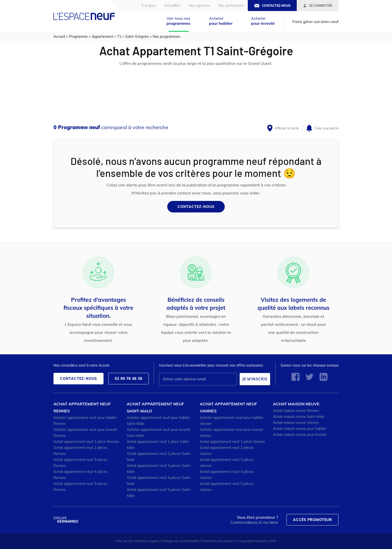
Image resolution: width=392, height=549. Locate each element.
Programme (78, 37)
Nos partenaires (231, 6)
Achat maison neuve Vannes (296, 423)
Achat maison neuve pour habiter (300, 429)
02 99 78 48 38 (128, 379)
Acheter (221, 21)
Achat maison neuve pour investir (300, 435)
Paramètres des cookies (217, 541)
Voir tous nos (178, 21)
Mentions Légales (147, 541)
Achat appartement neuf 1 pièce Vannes (232, 442)
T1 (119, 37)
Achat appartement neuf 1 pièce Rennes (86, 442)
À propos (148, 6)
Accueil (59, 37)
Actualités (172, 6)
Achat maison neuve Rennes (296, 411)
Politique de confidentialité (180, 541)
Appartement (102, 37)
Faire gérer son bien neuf (315, 22)
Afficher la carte (287, 128)
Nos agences (199, 6)
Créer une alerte (326, 128)
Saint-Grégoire (137, 37)
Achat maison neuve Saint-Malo (299, 417)
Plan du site (124, 541)
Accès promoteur (312, 520)
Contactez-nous (196, 207)
